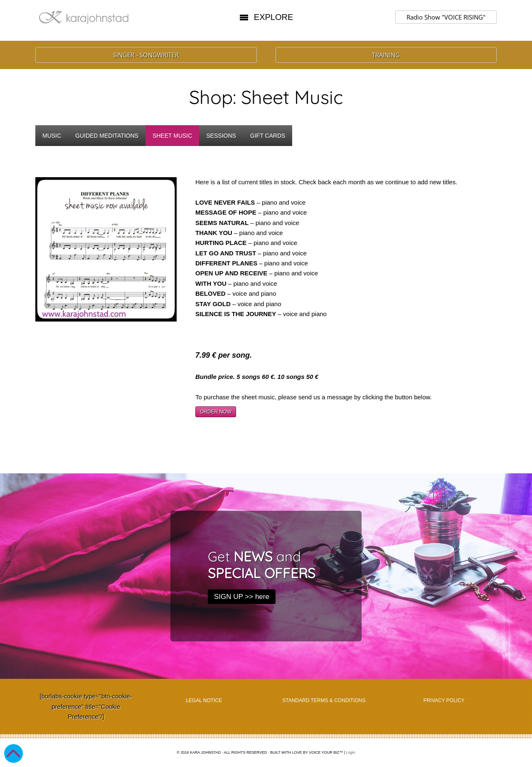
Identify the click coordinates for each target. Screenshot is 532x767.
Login (351, 752)
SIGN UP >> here (242, 597)
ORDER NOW (216, 412)
